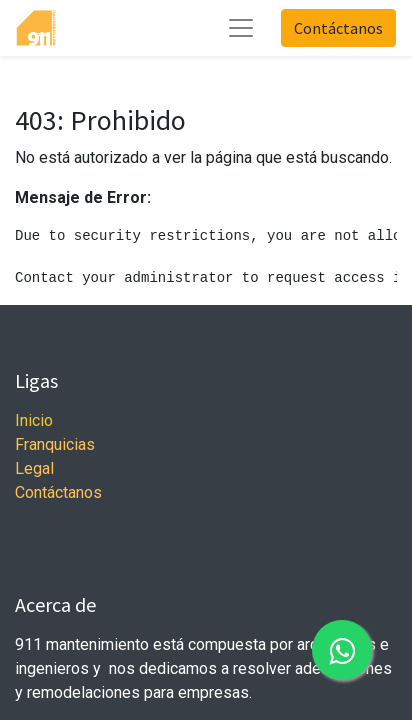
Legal (34, 468)
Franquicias (55, 444)
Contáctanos (338, 28)
